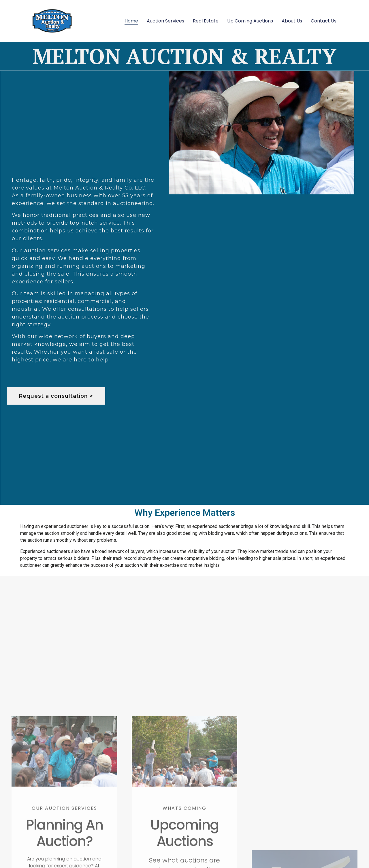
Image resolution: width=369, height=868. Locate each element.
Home (131, 21)
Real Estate (206, 21)
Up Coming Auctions (250, 21)
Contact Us (324, 21)
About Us (292, 21)
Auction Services (165, 21)
